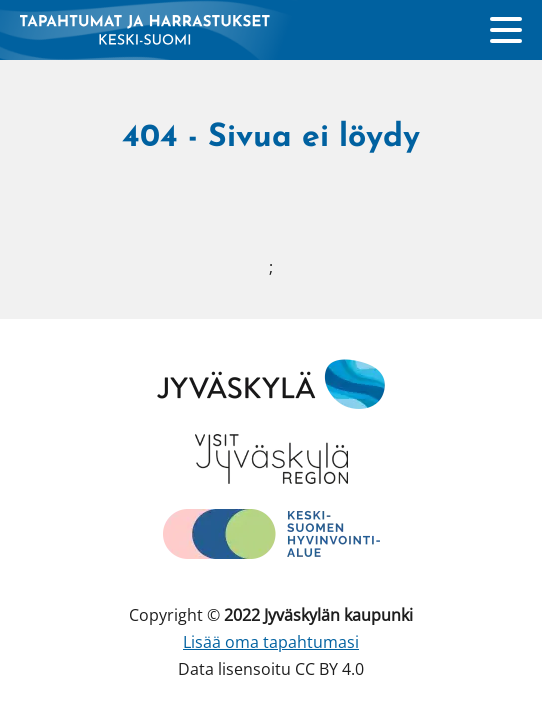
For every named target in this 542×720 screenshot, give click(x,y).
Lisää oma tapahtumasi (271, 642)
